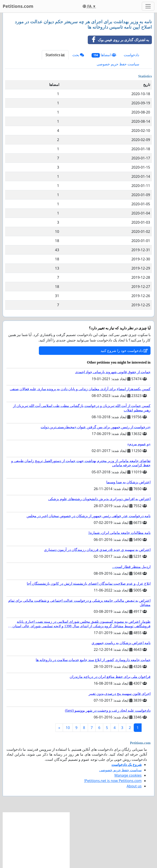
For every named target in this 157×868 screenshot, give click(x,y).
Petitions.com (18, 6)
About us (134, 786)
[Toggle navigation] (148, 6)
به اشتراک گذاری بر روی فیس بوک (118, 40)
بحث (78, 55)
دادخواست (131, 55)
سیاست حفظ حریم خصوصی (118, 64)
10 (68, 728)
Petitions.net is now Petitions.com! (113, 781)
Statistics (55, 55)
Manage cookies (128, 775)
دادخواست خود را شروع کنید (124, 351)
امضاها (104, 55)
